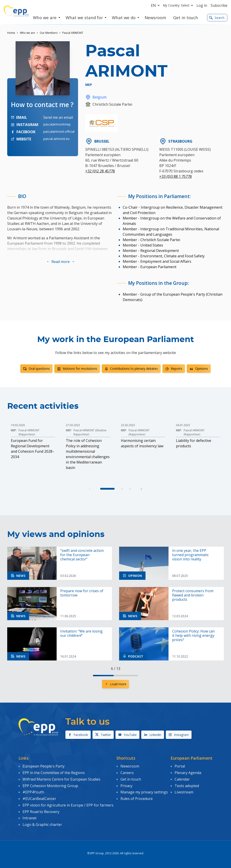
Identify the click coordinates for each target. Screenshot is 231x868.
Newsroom (130, 766)
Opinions (199, 369)
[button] (61, 262)
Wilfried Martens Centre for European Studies (61, 779)
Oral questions (36, 369)
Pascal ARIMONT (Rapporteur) (29, 432)
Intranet (30, 818)
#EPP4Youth (33, 792)
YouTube (127, 735)
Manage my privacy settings (144, 792)
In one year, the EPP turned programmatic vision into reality (190, 555)
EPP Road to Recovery (41, 812)
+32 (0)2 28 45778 (100, 171)
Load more (115, 684)
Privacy (126, 786)
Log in (202, 5)
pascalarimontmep (57, 124)
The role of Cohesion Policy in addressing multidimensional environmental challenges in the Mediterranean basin (88, 454)
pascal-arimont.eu (56, 139)
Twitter (103, 735)
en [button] (156, 5)
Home (11, 33)
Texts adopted (187, 786)
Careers (127, 773)
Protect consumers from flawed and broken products (193, 595)
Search (217, 18)
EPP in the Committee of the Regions (54, 773)
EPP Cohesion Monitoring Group (50, 786)
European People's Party (44, 766)
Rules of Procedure (137, 799)
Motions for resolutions (77, 369)
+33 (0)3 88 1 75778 (176, 176)
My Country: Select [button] (179, 5)
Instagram (179, 735)
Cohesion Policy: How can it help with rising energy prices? (193, 636)
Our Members (49, 33)
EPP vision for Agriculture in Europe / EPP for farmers (68, 805)
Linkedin (153, 735)
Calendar (182, 779)
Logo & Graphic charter (42, 825)
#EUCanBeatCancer (39, 799)
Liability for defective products (194, 443)
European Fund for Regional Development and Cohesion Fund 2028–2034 (33, 449)
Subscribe (219, 5)
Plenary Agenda (188, 773)
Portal (180, 766)
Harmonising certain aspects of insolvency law (142, 443)
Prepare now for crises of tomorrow (82, 593)
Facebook (78, 735)
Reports (174, 369)
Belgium (96, 97)
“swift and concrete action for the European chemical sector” (82, 555)
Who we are (27, 33)
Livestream (184, 792)
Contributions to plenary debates (131, 369)
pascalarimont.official (59, 131)
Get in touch (131, 779)
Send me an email (58, 117)
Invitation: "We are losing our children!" (81, 633)
